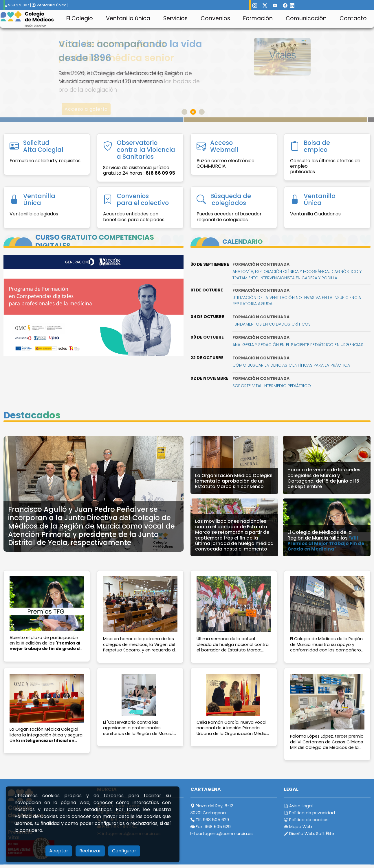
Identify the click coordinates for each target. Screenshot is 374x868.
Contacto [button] (353, 18)
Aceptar (59, 851)
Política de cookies (306, 820)
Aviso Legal (298, 806)
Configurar (124, 851)
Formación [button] (258, 18)
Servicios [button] (175, 18)
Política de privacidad (309, 813)
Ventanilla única (128, 18)
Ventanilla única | (50, 5)
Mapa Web (298, 827)
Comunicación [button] (306, 18)
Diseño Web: (309, 834)
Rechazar (90, 851)
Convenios (215, 18)
